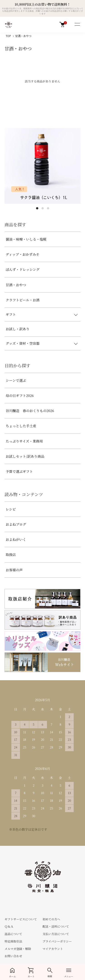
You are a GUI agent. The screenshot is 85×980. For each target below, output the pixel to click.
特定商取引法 (13, 941)
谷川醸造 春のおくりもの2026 (30, 411)
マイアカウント (53, 949)
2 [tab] (43, 208)
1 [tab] (37, 208)
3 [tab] (48, 208)
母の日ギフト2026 (20, 395)
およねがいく (16, 539)
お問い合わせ (13, 956)
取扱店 (11, 554)
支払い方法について (56, 934)
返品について (13, 934)
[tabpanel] (42, 166)
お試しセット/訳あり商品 (25, 456)
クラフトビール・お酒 (23, 300)
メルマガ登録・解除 (18, 949)
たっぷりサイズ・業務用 (24, 441)
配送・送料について (56, 926)
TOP (8, 36)
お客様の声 (14, 570)
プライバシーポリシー (57, 941)
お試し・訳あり (18, 329)
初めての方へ (51, 919)
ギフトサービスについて (21, 919)
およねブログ (16, 524)
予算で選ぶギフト (19, 471)
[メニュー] (77, 25)
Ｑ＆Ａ (9, 926)
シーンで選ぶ (16, 380)
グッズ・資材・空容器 (23, 343)
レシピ (11, 509)
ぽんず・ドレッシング (23, 269)
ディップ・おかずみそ (23, 254)
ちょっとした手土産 (21, 426)
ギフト (11, 314)
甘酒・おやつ (23, 36)
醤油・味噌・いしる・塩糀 (26, 239)
